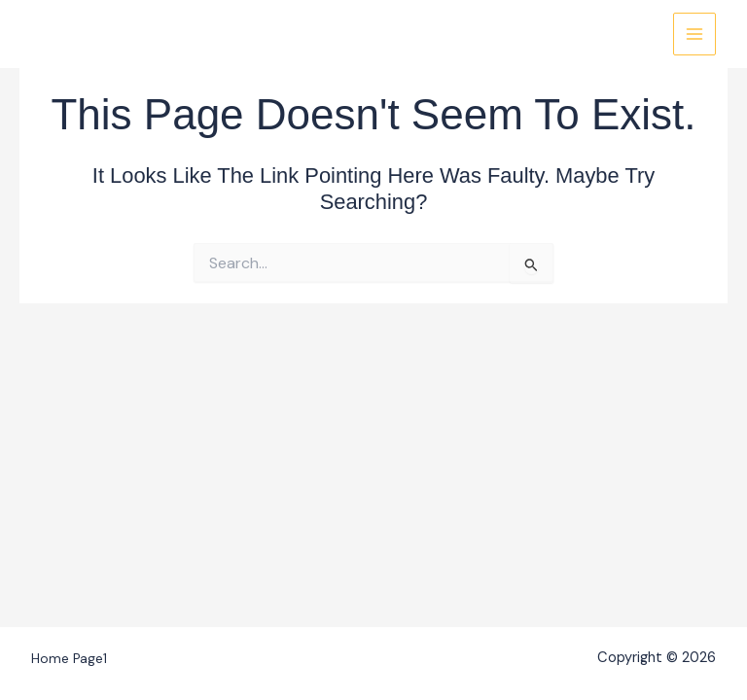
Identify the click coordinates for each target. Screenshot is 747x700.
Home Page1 (69, 658)
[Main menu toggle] (694, 34)
